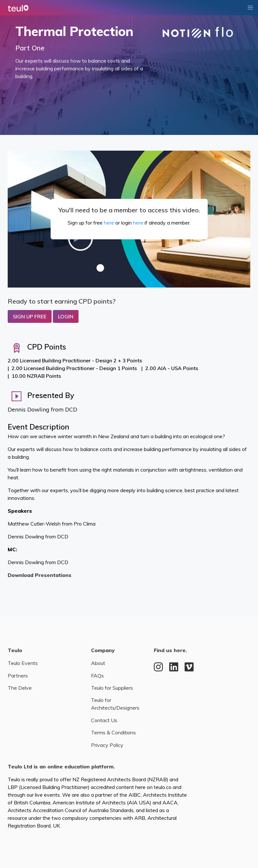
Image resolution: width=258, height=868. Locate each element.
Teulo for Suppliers (112, 688)
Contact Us (104, 720)
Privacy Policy (107, 745)
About (98, 663)
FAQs (97, 676)
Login (66, 316)
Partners (18, 676)
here (109, 223)
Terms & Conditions (113, 732)
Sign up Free (30, 316)
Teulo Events (23, 663)
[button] (250, 8)
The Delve (20, 688)
